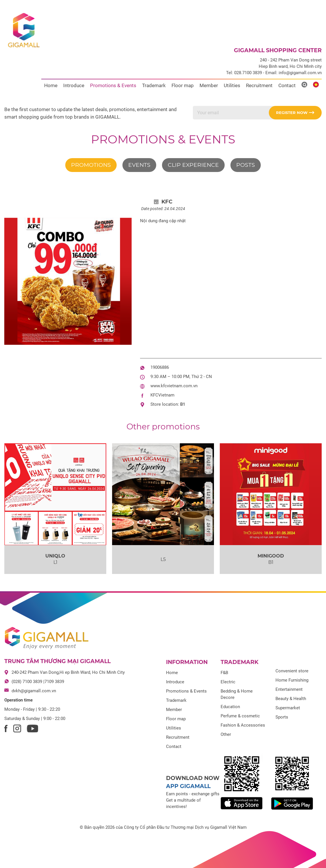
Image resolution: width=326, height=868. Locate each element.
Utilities (232, 85)
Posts (246, 165)
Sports (282, 717)
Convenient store (292, 671)
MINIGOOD (271, 556)
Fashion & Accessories (243, 725)
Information (187, 662)
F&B (224, 673)
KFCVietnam (162, 395)
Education (230, 707)
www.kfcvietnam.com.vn (174, 386)
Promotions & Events (113, 85)
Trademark (154, 85)
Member (209, 85)
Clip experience (193, 165)
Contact (287, 85)
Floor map (183, 85)
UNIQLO (55, 556)
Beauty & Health (291, 699)
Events (139, 165)
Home (51, 85)
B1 (183, 404)
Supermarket (288, 708)
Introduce (74, 85)
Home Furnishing (292, 680)
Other (226, 734)
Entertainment (289, 689)
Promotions (91, 165)
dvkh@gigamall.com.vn (34, 691)
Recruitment (259, 85)
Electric (228, 682)
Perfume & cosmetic (240, 716)
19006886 (160, 367)
